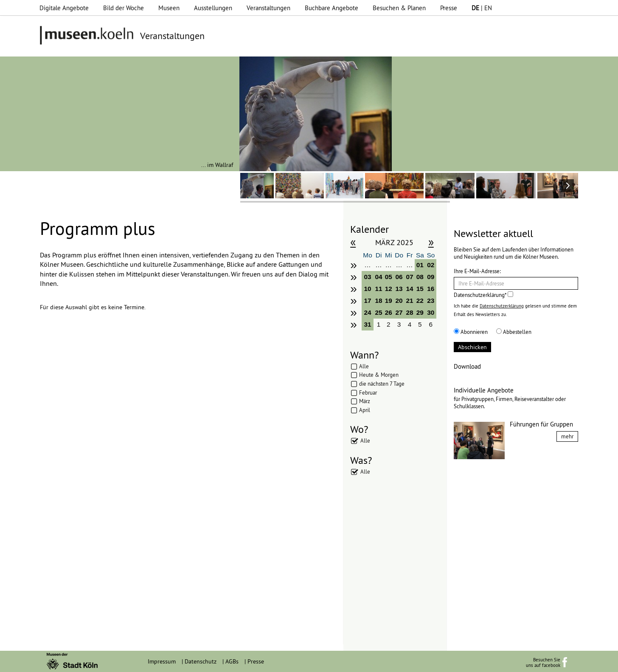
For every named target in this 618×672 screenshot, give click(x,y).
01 (420, 265)
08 (420, 277)
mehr (567, 436)
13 (399, 289)
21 (409, 301)
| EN (482, 8)
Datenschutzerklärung (502, 306)
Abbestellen (514, 332)
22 (420, 301)
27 (399, 312)
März (365, 401)
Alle (364, 366)
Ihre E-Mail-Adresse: (477, 271)
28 (409, 312)
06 (399, 277)
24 (367, 312)
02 (431, 265)
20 (399, 301)
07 (409, 277)
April (365, 410)
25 (379, 312)
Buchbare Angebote (331, 8)
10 (367, 289)
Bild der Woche (124, 8)
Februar (368, 392)
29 (420, 312)
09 (431, 277)
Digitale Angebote (64, 8)
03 (367, 277)
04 (379, 277)
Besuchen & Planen (399, 8)
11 (379, 289)
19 (389, 301)
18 (379, 301)
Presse (449, 8)
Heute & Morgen (379, 375)
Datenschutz (201, 661)
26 (389, 312)
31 (367, 324)
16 (431, 289)
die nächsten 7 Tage (382, 384)
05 (389, 277)
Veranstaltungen (268, 8)
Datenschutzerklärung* (483, 295)
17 (367, 301)
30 (431, 312)
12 (389, 289)
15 (420, 289)
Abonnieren (471, 332)
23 (431, 301)
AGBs (232, 661)
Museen (169, 8)
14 (409, 289)
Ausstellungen (213, 8)
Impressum (162, 661)
